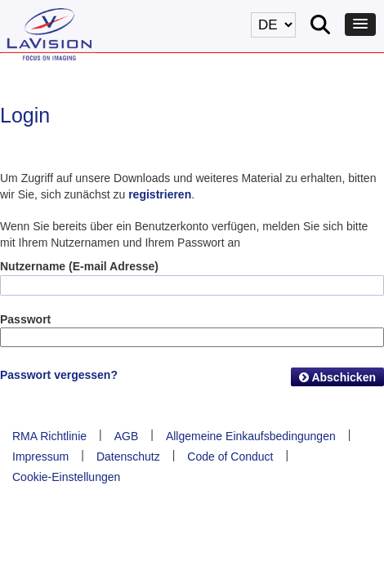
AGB (127, 436)
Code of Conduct (230, 457)
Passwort (25, 319)
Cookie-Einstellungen (66, 477)
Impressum (40, 457)
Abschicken (337, 377)
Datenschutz (128, 457)
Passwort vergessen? (59, 375)
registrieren (160, 194)
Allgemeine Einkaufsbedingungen (251, 436)
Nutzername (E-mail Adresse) (79, 266)
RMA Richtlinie (49, 436)
